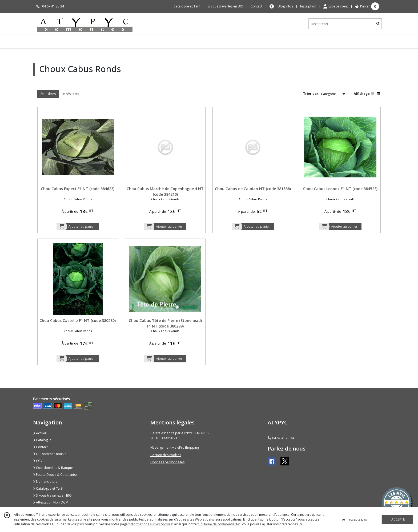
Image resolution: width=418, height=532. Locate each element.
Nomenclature (45, 482)
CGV (38, 461)
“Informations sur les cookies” (151, 524)
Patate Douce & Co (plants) (55, 475)
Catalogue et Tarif (48, 488)
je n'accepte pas (355, 519)
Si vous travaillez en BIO (52, 495)
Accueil (40, 433)
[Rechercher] (378, 24)
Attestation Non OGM (51, 502)
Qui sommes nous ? (49, 454)
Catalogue (42, 440)
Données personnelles (167, 462)
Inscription (308, 6)
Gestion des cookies (166, 455)
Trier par (311, 94)
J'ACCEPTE (397, 519)
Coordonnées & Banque (53, 468)
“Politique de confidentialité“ (219, 524)
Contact (256, 6)
